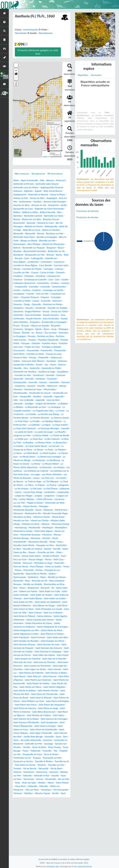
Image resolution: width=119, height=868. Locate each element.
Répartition (84, 75)
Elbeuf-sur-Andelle (34, 336)
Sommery (32, 790)
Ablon (16, 180)
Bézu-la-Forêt (46, 241)
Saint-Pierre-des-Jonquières (36, 751)
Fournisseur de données (89, 211)
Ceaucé (47, 276)
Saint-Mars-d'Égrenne (58, 719)
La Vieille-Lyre (63, 457)
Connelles (18, 294)
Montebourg (52, 556)
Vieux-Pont (28, 839)
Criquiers (51, 304)
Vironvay (31, 847)
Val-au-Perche (51, 818)
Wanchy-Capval (58, 847)
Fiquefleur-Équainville (51, 351)
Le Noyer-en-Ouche (52, 485)
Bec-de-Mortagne (42, 227)
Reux (42, 613)
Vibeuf (51, 836)
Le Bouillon (19, 464)
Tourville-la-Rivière (52, 811)
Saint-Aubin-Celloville (49, 627)
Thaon (26, 800)
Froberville (19, 372)
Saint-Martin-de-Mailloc (40, 726)
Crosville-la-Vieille (24, 308)
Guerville (35, 397)
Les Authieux (63, 492)
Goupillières (55, 386)
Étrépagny (55, 340)
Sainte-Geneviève (32, 659)
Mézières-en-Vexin (58, 552)
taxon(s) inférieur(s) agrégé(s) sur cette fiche (38, 52)
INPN (107, 113)
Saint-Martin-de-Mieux (35, 730)
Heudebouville (36, 407)
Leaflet (45, 156)
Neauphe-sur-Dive (32, 577)
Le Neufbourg (33, 485)
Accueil (39, 859)
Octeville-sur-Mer (48, 584)
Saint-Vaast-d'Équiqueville (41, 772)
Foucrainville (44, 361)
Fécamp (31, 347)
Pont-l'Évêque (51, 599)
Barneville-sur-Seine (34, 219)
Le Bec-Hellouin (39, 460)
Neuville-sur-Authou (24, 581)
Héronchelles (20, 407)
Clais (23, 287)
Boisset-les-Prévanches (36, 248)
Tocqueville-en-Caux (43, 804)
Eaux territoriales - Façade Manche (51, 326)
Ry (26, 623)
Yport (26, 850)
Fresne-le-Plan (39, 368)
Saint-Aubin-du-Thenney (46, 630)
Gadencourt (32, 372)
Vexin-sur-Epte (28, 836)
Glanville (61, 379)
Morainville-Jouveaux (24, 567)
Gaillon (44, 372)
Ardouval (18, 191)
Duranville (39, 322)
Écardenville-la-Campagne (40, 333)
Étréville (19, 343)
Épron (37, 340)
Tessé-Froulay (47, 797)
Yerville (17, 850)
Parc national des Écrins (83, 866)
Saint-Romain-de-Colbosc (41, 761)
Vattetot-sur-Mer (47, 825)
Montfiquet (34, 560)
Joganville (18, 418)
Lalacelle (40, 450)
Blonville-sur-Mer (31, 244)
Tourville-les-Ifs (21, 815)
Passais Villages (45, 591)
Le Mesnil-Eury (31, 478)
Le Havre (29, 475)
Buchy (62, 258)
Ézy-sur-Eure (46, 343)
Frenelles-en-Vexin (51, 365)
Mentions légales (85, 859)
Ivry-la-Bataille (52, 414)
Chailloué (30, 280)
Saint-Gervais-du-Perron (26, 694)
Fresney (53, 368)
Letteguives (31, 513)
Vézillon (42, 836)
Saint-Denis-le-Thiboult (35, 652)
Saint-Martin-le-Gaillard (38, 733)
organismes (40, 174)
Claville (31, 287)
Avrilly (30, 209)
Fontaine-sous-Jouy (25, 358)
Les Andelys (48, 492)
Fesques (34, 351)
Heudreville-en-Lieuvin (58, 407)
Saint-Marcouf (21, 719)
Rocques (36, 616)
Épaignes (18, 340)
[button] (16, 74)
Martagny (46, 535)
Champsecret (20, 283)
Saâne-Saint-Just (38, 623)
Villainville (42, 839)
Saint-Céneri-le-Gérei (24, 645)
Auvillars (43, 202)
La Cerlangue (42, 425)
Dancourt (62, 308)
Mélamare (51, 538)
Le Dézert (41, 471)
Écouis (58, 333)
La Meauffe (41, 453)
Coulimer (29, 297)
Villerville (53, 839)
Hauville (53, 400)
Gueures (46, 397)
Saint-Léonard (33, 712)
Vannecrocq (19, 825)
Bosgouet (45, 251)
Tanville (17, 797)
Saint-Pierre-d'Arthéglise (33, 747)
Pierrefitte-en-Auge (53, 595)
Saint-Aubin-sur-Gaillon (41, 634)
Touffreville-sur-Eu (31, 808)
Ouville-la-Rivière (54, 588)
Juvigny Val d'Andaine (24, 421)
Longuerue (39, 524)
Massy (41, 538)
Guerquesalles (21, 397)
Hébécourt (19, 404)
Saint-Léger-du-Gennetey (40, 708)
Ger (34, 379)
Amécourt (64, 180)
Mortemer (28, 570)
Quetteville (38, 606)
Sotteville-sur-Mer (23, 793)
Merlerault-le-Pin (43, 542)
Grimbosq (42, 393)
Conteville (31, 294)
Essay (44, 340)
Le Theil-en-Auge (43, 506)
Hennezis (41, 404)
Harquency (30, 400)
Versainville (42, 832)
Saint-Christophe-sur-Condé (52, 645)
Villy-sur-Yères (37, 843)
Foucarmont (29, 361)
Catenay (18, 276)
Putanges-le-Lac (22, 606)
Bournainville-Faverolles (27, 255)
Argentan (29, 191)
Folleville (46, 354)
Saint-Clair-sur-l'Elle (24, 648)
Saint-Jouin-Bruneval (35, 705)
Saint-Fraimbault (49, 673)
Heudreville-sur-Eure (26, 411)
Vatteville (63, 825)
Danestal (18, 312)
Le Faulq (52, 471)
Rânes (55, 609)
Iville (40, 414)
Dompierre (19, 315)
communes (23, 174)
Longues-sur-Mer (56, 524)
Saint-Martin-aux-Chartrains (29, 723)
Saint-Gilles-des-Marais (52, 694)
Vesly (16, 836)
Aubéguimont (20, 195)
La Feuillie (44, 439)
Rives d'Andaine (21, 616)
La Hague (62, 443)
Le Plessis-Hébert (31, 489)
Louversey (57, 528)
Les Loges (32, 499)
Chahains (18, 280)
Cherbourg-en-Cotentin (53, 283)
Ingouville (30, 414)
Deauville (38, 312)
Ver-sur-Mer (56, 832)
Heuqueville (44, 411)
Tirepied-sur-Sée (22, 804)
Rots (40, 620)
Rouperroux (59, 620)
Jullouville (46, 418)
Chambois (42, 280)
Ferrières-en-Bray (45, 347)
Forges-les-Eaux (45, 358)
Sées (45, 786)
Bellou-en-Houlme (34, 234)
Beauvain (63, 223)
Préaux (39, 602)
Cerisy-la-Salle (60, 276)
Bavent (50, 219)
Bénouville (51, 234)
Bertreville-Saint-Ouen (57, 237)
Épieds (28, 340)
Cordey (59, 294)
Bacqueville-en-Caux (46, 209)
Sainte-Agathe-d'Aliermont (27, 655)
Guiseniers (58, 397)
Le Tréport (62, 510)
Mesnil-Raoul (29, 549)
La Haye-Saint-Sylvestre (44, 446)
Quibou (17, 609)
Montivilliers (48, 560)
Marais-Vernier (31, 535)
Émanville (50, 336)
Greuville (31, 393)
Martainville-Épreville (24, 538)
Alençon (53, 180)
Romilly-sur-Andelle (53, 616)
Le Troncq (18, 513)
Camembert (49, 265)
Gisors (41, 379)
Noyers (34, 584)
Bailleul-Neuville (22, 216)
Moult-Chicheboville (56, 570)
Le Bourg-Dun (53, 464)
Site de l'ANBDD (50, 859)
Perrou (58, 591)
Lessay (38, 503)
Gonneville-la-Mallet (43, 382)
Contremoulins (46, 294)
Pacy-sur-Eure (28, 591)
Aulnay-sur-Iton (23, 198)
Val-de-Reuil (32, 822)
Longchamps (43, 521)
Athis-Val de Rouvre (56, 191)
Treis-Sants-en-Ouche (42, 815)
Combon (33, 290)
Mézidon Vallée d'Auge (35, 552)
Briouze (53, 258)
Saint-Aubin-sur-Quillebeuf (38, 637)
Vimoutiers (52, 843)
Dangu (28, 312)
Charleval (34, 283)
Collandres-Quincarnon (49, 287)
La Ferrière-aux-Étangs (51, 432)
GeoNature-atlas (52, 866)
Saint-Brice (59, 641)
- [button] (16, 78)
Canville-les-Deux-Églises (28, 269)
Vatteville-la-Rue (22, 829)
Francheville (59, 361)
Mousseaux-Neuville (24, 574)
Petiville (25, 595)
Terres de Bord (31, 797)
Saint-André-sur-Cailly (25, 627)
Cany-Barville (50, 269)
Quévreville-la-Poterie (57, 606)
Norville (50, 581)
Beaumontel (50, 223)
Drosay (58, 319)
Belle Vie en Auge (47, 230)
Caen (33, 262)
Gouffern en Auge (38, 386)
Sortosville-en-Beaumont (52, 790)
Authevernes (30, 202)
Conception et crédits (67, 859)
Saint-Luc (47, 712)
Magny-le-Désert (32, 531)
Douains (31, 315)
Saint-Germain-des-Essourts (39, 687)
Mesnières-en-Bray (43, 545)
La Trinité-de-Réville (43, 457)
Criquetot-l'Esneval (35, 304)
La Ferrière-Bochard (42, 436)
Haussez (42, 400)
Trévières (60, 815)
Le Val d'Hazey (47, 513)
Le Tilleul (50, 510)
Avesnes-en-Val (52, 205)
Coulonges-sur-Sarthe (47, 297)
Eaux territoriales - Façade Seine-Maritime (36, 329)
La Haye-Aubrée (22, 446)
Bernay (18, 237)
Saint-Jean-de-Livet (40, 701)
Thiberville (37, 800)
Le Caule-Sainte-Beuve (35, 467)
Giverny (50, 379)
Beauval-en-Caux (22, 227)
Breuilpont (19, 258)
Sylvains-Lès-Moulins (56, 793)
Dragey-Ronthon (44, 319)
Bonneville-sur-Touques (26, 251)
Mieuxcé (18, 556)
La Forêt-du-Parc (32, 443)
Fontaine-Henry (61, 354)
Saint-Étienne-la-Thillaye (26, 673)
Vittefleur (43, 847)
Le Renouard (33, 492)
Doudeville (43, 315)
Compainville (57, 290)
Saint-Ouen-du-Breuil (39, 740)
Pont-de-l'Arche (34, 599)
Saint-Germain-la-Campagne (51, 691)
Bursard (25, 262)
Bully (16, 262)
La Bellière (43, 421)
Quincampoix (30, 609)
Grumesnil (55, 393)
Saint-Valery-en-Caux (37, 776)
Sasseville (28, 786)
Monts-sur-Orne (55, 563)
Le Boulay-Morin (35, 464)
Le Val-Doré (62, 513)
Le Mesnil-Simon (49, 478)
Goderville (25, 382)
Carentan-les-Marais (39, 273)
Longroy (28, 524)
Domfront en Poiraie (56, 312)
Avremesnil (19, 209)
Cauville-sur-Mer (32, 276)
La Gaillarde (49, 443)
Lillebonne (36, 517)
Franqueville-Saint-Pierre (26, 365)
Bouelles (65, 251)
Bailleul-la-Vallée (55, 212)
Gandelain (35, 375)
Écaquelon (19, 333)
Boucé (55, 251)
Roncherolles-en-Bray (24, 620)
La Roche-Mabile (22, 457)
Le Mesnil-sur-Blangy (49, 482)
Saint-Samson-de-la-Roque (29, 765)
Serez (52, 786)
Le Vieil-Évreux (21, 517)
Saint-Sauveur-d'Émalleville (40, 769)
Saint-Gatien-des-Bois (36, 676)
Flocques (35, 354)
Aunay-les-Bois (41, 198)
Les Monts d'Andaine (50, 499)
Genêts (26, 379)
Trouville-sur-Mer (22, 818)
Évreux (34, 343)
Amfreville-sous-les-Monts (27, 188)
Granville (51, 389)
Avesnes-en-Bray (33, 205)
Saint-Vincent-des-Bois (39, 783)
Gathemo (47, 375)
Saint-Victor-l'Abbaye (39, 779)
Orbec (63, 584)
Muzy (48, 574)
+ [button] (16, 71)
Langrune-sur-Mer (58, 453)
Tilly (58, 800)
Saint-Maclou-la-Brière (40, 715)
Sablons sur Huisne (58, 623)
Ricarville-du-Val (55, 613)
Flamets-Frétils (21, 354)
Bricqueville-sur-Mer (37, 258)
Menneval (27, 542)
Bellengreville (29, 230)
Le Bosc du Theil (57, 460)
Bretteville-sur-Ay (51, 255)
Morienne (42, 567)
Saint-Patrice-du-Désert (36, 744)
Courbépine (19, 301)
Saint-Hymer (20, 698)
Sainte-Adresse (57, 652)
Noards (40, 581)
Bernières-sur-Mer (34, 237)
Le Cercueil (55, 467)
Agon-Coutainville (31, 180)
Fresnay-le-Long (22, 368)
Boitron (54, 248)
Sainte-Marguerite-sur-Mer (56, 666)
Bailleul (41, 212)
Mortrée (40, 570)
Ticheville (49, 800)
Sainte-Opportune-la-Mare (54, 669)
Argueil (40, 191)
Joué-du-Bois (32, 418)
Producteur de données (88, 218)
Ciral (16, 287)
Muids (40, 574)
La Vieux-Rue (22, 460)
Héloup (30, 404)
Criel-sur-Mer (45, 301)
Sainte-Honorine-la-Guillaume (37, 662)
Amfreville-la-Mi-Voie (26, 184)
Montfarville (20, 560)
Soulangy (39, 793)
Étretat (65, 340)
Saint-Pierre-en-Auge (35, 754)
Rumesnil (18, 623)
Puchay (61, 602)
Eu (27, 343)
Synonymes (98, 75)
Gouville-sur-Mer (22, 389)
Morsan (53, 567)
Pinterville (19, 599)
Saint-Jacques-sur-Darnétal (42, 698)
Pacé (16, 591)
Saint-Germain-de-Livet (36, 684)
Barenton (44, 216)
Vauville (36, 829)
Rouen (48, 620)
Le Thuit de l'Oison (34, 510)
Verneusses (19, 832)
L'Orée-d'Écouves (41, 528)
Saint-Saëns (62, 761)
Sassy (38, 786)
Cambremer (35, 265)
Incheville (18, 414)
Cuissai (39, 308)
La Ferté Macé (30, 439)
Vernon (31, 832)
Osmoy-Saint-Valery (33, 588)
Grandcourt (39, 389)
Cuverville (50, 308)
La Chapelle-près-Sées (36, 428)
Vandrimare (57, 822)
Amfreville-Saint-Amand (51, 184)
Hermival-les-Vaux (57, 404)
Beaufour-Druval (33, 223)
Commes (43, 290)
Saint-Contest (43, 648)
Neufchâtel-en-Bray (54, 577)
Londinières (28, 521)
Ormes (17, 588)
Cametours (63, 265)
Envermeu (62, 336)
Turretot (37, 818)
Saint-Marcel (60, 715)
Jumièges (58, 418)
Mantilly (18, 535)
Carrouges (57, 273)
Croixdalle (63, 304)
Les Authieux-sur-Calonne (28, 496)
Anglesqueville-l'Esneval (55, 188)
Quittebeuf (45, 609)
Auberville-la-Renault (40, 195)
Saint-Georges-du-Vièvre (37, 680)
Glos (16, 382)
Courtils (32, 301)
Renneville (32, 613)
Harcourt (18, 400)
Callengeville (44, 262)
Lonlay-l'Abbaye (21, 528)
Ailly (44, 180)
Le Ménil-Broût (43, 475)
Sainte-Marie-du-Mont (26, 669)
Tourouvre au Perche (30, 811)
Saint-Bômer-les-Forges (39, 641)
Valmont (45, 822)
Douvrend (28, 319)
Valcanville (19, 822)
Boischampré (48, 244)
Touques (47, 808)
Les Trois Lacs (51, 503)
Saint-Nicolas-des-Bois (36, 737)
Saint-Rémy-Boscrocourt (37, 758)
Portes (30, 602)
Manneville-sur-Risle (54, 531)
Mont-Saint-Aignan (35, 563)
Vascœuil (32, 825)
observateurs (58, 174)
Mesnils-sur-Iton (46, 549)
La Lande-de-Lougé (23, 453)
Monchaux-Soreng (34, 556)
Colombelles (20, 290)
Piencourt (36, 595)
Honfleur (57, 411)
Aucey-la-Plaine (61, 195)
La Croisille (32, 432)
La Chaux (54, 428)
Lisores (47, 517)
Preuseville (50, 602)
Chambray (54, 280)
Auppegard (56, 198)
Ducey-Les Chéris (22, 322)
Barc (34, 216)
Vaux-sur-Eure (50, 829)
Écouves (18, 336)
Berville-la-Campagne (26, 241)
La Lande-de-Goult (56, 450)
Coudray (18, 297)
